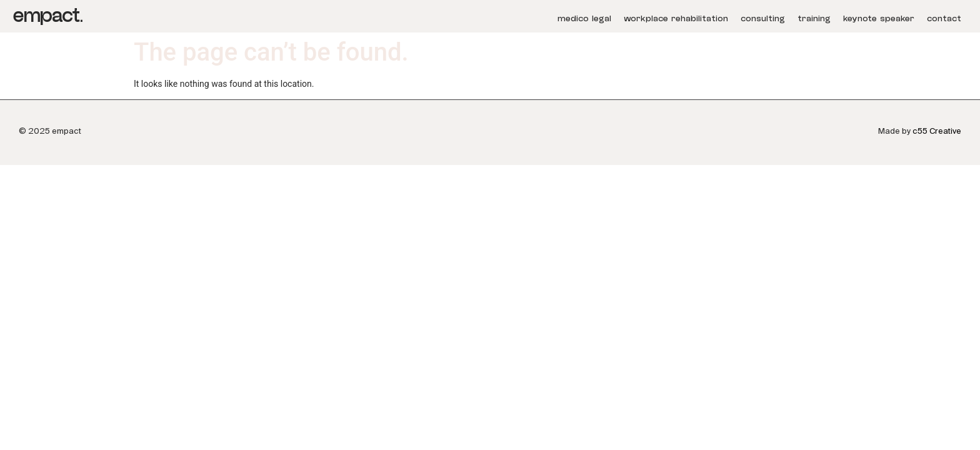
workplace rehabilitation (676, 19)
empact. (47, 16)
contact (944, 19)
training (814, 19)
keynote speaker (879, 19)
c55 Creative (937, 131)
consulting (763, 19)
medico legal (584, 19)
